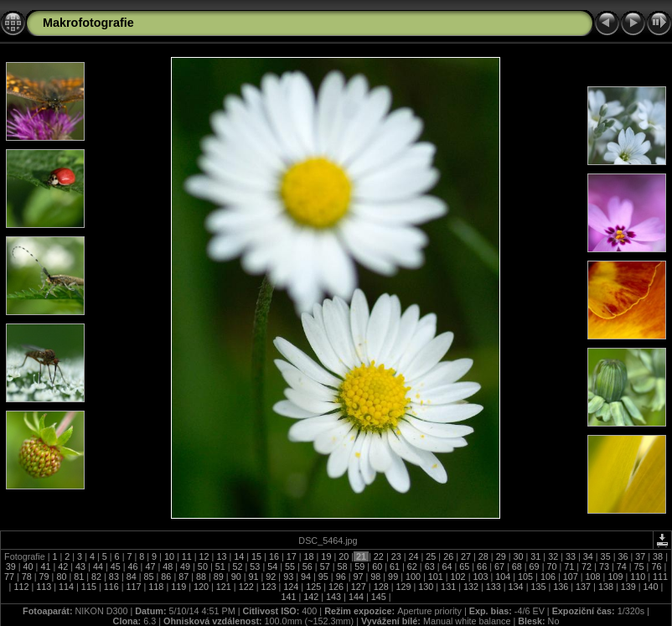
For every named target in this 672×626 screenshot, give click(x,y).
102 (458, 577)
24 (414, 556)
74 (622, 567)
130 (426, 587)
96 (341, 577)
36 (623, 556)
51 (220, 567)
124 (291, 587)
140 (651, 587)
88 (201, 577)
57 (325, 567)
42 (63, 567)
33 (571, 556)
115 (89, 587)
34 (588, 556)
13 (221, 556)
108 (593, 577)
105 (525, 577)
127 (359, 587)
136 (561, 587)
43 (80, 567)
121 (224, 587)
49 (185, 567)
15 (256, 556)
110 (638, 577)
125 (313, 587)
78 (27, 577)
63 (430, 567)
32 (553, 556)
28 (483, 556)
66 (482, 567)
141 (289, 597)
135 (538, 587)
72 (587, 567)
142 (311, 597)
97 (358, 577)
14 (239, 556)
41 (45, 567)
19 (326, 556)
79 (44, 577)
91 (254, 577)
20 (344, 556)
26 (448, 556)
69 (535, 567)
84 (132, 577)
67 (499, 567)
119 (178, 587)
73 (604, 567)
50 (203, 567)
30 (518, 556)
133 (494, 587)
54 (272, 567)
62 (412, 567)
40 (28, 567)
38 (658, 556)
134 (516, 587)
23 (396, 556)
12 (204, 556)
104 (503, 577)
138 (606, 587)
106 (548, 577)
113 (44, 587)
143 (333, 597)
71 (569, 567)
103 (480, 577)
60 (377, 567)
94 (306, 577)
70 (551, 567)
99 (393, 577)
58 (343, 567)
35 (606, 556)
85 (149, 577)
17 (292, 556)
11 (187, 556)
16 (274, 556)
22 (379, 556)
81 (79, 577)
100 (413, 577)
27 (466, 556)
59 (359, 567)
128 (381, 587)
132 (471, 587)
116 (111, 587)
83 (114, 577)
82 (96, 577)
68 (517, 567)
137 (583, 587)
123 (269, 587)
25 (431, 556)
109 (615, 577)
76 (656, 567)
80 (61, 577)
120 (201, 587)
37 (640, 556)
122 (246, 587)
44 (98, 567)
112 (21, 587)
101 (436, 577)
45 (116, 567)
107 (571, 577)
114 (66, 587)
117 (134, 587)
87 (184, 577)
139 (628, 587)
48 (168, 567)
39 (12, 567)
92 (271, 577)
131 (448, 587)
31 (535, 556)
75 (639, 567)
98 (375, 577)
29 (501, 556)
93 (288, 577)
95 (323, 577)
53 (255, 567)
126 (336, 587)
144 (356, 597)
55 (290, 567)
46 (133, 567)
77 (10, 577)
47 (150, 567)
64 (447, 567)
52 (238, 567)
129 (403, 587)
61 (395, 567)
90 (236, 577)
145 (379, 597)
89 (219, 577)
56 (308, 567)
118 (156, 587)
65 (464, 567)
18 (309, 556)
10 (169, 556)
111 (659, 577)
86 (166, 577)
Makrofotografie (88, 23)
